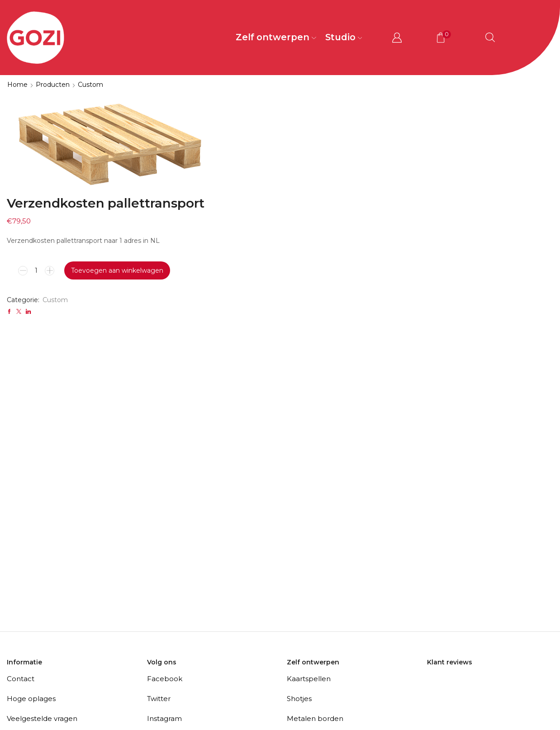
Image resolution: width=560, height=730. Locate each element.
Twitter (159, 597)
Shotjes (299, 597)
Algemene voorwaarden (49, 637)
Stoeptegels (308, 637)
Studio (344, 37)
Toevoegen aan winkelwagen (342, 169)
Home (17, 85)
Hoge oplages (31, 597)
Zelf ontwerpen (276, 37)
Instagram (164, 617)
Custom (90, 85)
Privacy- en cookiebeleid (49, 657)
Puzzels (300, 657)
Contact (21, 577)
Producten (53, 85)
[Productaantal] (260, 169)
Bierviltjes (303, 676)
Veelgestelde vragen (42, 617)
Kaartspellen (309, 577)
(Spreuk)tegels (312, 696)
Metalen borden (315, 617)
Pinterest (163, 637)
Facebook (165, 577)
